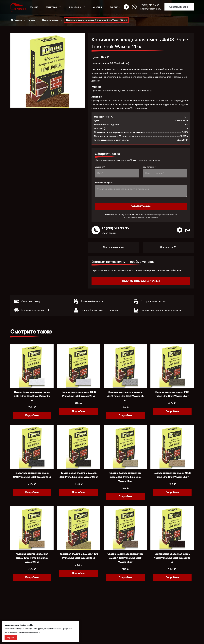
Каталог (32, 20)
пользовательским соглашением (142, 217)
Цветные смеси (50, 20)
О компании (77, 7)
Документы (168, 247)
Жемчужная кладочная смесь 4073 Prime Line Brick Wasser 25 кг (125, 396)
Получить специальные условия (141, 281)
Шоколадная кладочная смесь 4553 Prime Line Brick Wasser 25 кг (172, 558)
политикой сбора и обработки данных (57, 632)
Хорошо (11, 638)
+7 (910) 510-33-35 (150, 5)
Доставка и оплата (114, 247)
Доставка (97, 7)
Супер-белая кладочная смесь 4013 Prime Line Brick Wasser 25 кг (32, 396)
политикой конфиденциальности (160, 214)
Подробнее (32, 415)
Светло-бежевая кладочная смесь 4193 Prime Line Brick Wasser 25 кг (125, 477)
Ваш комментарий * (104, 183)
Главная (34, 7)
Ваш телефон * (149, 167)
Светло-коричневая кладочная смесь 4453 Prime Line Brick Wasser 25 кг (125, 558)
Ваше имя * (100, 167)
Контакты (115, 7)
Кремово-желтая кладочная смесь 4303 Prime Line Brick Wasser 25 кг (32, 558)
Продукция (53, 7)
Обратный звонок (179, 7)
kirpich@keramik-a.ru (151, 9)
